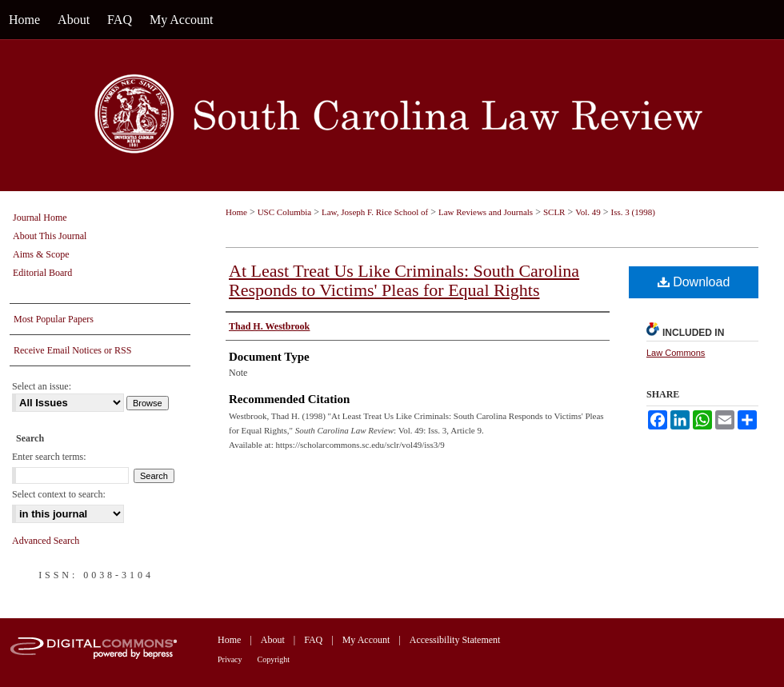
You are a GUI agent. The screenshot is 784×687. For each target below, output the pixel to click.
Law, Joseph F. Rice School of (375, 212)
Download (694, 282)
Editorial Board (42, 273)
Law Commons (676, 353)
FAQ (313, 640)
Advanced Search (46, 541)
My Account (366, 640)
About (273, 640)
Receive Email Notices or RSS (72, 350)
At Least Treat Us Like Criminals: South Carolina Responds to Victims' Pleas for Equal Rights (404, 280)
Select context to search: (59, 494)
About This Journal (50, 236)
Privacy (230, 659)
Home (236, 212)
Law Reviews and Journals (486, 212)
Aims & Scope (41, 254)
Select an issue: (42, 386)
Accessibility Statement (455, 640)
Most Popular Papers (54, 319)
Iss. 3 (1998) (633, 212)
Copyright (274, 659)
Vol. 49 (588, 212)
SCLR (554, 212)
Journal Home (40, 218)
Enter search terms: (49, 457)
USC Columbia (285, 212)
